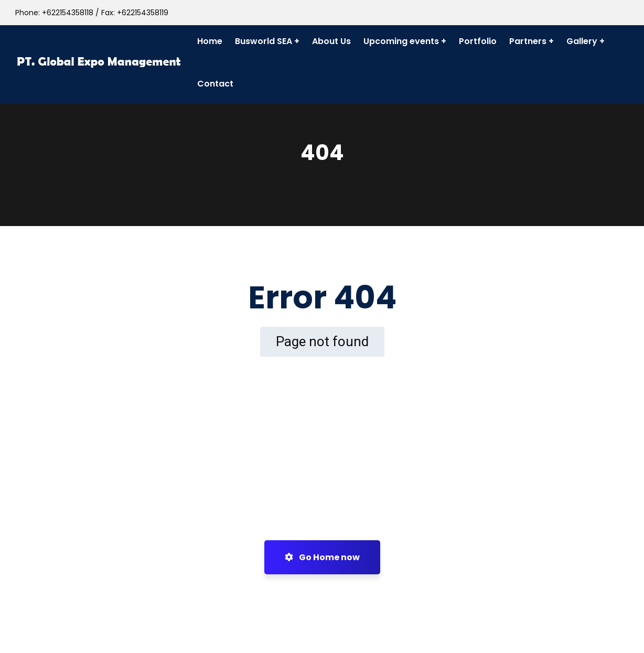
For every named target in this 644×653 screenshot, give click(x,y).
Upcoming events (401, 41)
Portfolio (478, 41)
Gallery (582, 41)
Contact (215, 84)
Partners (528, 41)
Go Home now (322, 557)
